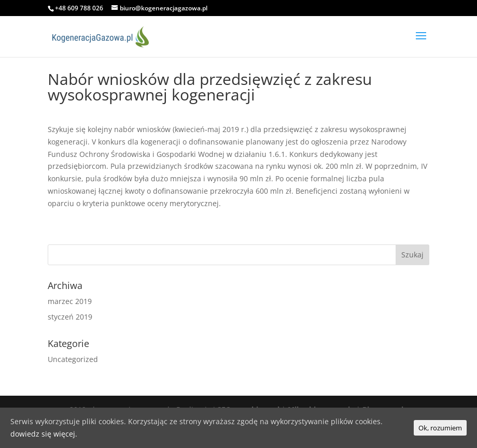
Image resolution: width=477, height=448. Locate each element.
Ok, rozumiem (440, 428)
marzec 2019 (70, 301)
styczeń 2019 (70, 317)
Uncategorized (73, 359)
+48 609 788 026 (79, 8)
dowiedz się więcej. (44, 434)
